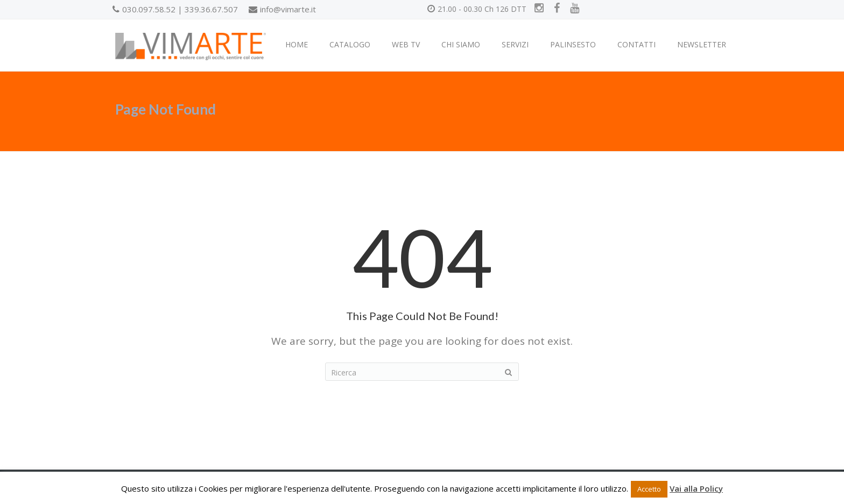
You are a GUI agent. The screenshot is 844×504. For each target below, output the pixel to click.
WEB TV (406, 44)
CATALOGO (350, 44)
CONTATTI (636, 44)
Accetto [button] (649, 489)
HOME (297, 44)
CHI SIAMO (461, 44)
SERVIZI (515, 44)
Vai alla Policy (696, 488)
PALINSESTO (573, 44)
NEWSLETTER (702, 44)
